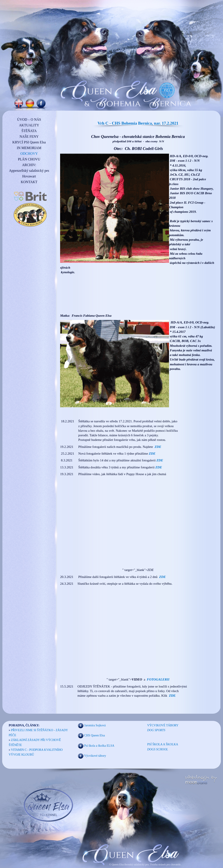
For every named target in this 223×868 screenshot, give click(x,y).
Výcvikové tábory (95, 756)
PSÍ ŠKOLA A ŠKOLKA (163, 744)
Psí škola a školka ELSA (99, 746)
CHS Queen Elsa (95, 736)
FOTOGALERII (158, 679)
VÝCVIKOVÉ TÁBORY (163, 725)
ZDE (162, 577)
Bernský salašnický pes (137, 865)
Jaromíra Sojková (95, 725)
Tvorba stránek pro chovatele (165, 865)
